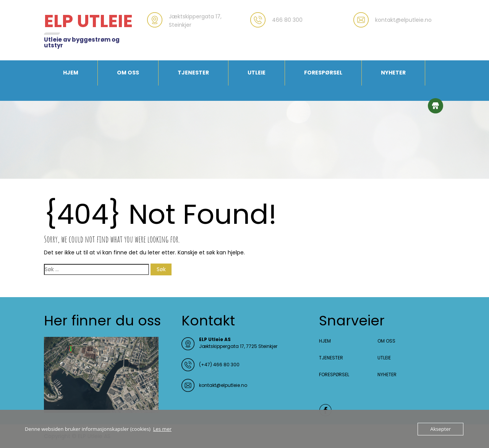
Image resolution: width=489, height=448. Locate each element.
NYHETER (393, 73)
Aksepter (440, 429)
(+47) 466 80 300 (219, 365)
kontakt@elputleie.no (223, 385)
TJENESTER (193, 73)
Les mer (162, 429)
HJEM (71, 73)
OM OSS (128, 73)
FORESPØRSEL (323, 73)
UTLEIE (257, 73)
